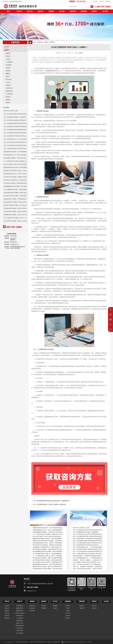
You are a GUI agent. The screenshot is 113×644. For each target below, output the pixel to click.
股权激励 (8, 100)
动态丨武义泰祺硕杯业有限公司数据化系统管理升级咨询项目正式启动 (16, 130)
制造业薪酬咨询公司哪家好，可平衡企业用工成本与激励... (48, 532)
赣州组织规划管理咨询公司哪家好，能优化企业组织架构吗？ (16, 193)
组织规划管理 (9, 91)
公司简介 (7, 606)
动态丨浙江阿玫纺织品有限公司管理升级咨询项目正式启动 (16, 114)
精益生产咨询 (20, 623)
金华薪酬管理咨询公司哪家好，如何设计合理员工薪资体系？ (16, 215)
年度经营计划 (9, 88)
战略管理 (8, 53)
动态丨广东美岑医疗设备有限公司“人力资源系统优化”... (87, 564)
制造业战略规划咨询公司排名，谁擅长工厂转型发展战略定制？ (16, 174)
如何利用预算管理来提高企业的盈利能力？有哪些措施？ (53, 501)
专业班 (68, 608)
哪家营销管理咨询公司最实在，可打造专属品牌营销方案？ (16, 152)
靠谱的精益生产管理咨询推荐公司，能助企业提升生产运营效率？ (16, 180)
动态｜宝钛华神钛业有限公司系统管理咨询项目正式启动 (16, 142)
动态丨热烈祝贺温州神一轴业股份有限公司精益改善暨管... (88, 539)
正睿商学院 (73, 11)
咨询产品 (30, 11)
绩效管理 (8, 68)
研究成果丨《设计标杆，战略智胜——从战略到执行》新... (88, 560)
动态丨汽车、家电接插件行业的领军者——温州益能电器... (88, 567)
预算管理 (8, 97)
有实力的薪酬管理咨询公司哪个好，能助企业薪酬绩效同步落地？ (16, 190)
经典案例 (44, 608)
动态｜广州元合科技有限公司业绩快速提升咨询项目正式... (88, 551)
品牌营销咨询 (20, 621)
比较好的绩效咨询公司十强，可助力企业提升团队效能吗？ (16, 155)
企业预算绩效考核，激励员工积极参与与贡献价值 (51, 504)
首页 (34, 42)
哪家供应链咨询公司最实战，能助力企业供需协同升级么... (48, 567)
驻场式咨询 (32, 606)
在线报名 (68, 618)
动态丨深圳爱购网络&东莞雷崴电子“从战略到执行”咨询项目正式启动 (16, 117)
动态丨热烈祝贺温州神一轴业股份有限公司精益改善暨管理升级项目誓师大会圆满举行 (16, 127)
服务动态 (44, 606)
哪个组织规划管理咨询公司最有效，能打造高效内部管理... (48, 560)
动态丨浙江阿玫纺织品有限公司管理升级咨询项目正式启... (88, 530)
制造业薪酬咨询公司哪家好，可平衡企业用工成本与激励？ (16, 158)
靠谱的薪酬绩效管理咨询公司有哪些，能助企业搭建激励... (48, 551)
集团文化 (7, 608)
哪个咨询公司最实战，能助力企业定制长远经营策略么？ (16, 164)
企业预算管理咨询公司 (51, 71)
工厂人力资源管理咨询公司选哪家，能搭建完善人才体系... (48, 534)
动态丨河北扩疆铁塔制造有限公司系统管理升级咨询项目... (88, 536)
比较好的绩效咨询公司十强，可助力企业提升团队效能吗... (48, 530)
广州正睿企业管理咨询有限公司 (22, 642)
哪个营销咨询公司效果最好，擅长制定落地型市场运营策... (48, 549)
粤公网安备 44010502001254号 (69, 642)
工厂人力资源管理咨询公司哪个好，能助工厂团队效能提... (48, 556)
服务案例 (51, 11)
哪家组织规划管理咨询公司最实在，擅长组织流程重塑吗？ (16, 167)
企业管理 (8, 59)
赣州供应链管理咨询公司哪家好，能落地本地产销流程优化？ (16, 202)
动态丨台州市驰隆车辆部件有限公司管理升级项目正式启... (88, 543)
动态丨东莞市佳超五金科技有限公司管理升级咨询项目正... (88, 534)
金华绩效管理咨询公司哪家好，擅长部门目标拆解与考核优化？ (16, 212)
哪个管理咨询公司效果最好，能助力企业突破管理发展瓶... (48, 558)
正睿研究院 (84, 11)
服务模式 (41, 11)
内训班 (68, 611)
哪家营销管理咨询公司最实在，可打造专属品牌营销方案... (48, 528)
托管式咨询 (32, 608)
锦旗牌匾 (55, 606)
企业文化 (8, 82)
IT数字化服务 (20, 631)
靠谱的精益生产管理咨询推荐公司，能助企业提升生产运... (48, 547)
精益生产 (8, 77)
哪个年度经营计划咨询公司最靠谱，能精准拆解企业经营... (48, 562)
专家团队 (7, 611)
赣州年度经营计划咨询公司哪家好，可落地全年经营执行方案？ (16, 196)
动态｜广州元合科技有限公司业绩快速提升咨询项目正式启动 (16, 145)
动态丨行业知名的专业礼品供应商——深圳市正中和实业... (88, 569)
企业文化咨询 (20, 633)
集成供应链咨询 (20, 626)
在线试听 (68, 616)
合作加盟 (95, 1)
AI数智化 (8, 103)
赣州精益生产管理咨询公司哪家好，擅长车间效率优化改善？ (16, 205)
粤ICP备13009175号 (82, 642)
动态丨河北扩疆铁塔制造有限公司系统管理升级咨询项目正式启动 (16, 123)
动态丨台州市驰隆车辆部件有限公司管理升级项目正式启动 (16, 133)
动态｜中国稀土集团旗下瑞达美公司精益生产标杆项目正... (88, 554)
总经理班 (68, 606)
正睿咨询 (81, 53)
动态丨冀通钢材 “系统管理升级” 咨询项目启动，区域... (87, 562)
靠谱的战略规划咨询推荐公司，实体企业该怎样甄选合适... (48, 564)
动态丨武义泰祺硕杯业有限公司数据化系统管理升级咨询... (88, 541)
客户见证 (62, 11)
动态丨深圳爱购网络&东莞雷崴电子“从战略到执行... (86, 532)
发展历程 (7, 616)
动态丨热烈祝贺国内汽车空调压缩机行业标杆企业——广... (88, 545)
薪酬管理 (8, 74)
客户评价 (68, 613)
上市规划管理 (9, 94)
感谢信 (55, 608)
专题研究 (15, 51)
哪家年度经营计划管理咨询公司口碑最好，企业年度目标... (48, 541)
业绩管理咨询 (20, 606)
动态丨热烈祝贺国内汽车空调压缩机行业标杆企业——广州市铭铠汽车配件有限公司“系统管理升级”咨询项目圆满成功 (16, 136)
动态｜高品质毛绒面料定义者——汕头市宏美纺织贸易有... (88, 547)
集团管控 (8, 56)
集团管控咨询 (20, 611)
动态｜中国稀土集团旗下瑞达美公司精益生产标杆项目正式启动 (16, 149)
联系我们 (108, 1)
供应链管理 (9, 65)
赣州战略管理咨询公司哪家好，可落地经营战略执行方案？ (16, 199)
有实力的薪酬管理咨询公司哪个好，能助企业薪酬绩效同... (48, 554)
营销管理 (8, 71)
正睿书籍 (15, 47)
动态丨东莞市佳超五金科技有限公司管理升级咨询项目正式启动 (16, 120)
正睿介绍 (7, 601)
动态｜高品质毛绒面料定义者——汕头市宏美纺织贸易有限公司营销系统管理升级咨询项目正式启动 (16, 139)
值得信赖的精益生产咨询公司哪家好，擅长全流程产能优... (48, 569)
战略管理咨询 (20, 608)
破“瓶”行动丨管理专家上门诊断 (11, 111)
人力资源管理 (9, 62)
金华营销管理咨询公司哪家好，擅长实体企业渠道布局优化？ (16, 208)
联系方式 (94, 606)
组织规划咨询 (20, 616)
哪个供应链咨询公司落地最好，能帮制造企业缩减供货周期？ (16, 177)
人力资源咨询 (20, 618)
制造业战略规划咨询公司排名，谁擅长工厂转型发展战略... (48, 543)
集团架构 (7, 618)
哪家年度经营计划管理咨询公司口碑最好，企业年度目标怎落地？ (16, 171)
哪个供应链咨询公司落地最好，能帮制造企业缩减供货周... (48, 545)
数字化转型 (9, 79)
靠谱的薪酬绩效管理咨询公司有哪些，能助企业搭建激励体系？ (16, 186)
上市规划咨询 (20, 628)
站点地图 (90, 642)
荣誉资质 (7, 613)
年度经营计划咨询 (20, 613)
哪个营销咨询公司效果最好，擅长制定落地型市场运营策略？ (16, 183)
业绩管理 (8, 85)
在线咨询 (102, 1)
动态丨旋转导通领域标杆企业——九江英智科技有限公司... (88, 558)
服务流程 (32, 611)
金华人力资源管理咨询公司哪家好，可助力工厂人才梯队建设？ (16, 218)
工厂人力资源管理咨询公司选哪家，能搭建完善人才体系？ (16, 161)
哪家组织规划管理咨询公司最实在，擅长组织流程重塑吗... (48, 539)
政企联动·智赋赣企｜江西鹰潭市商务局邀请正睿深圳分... (88, 556)
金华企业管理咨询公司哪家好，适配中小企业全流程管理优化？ (16, 221)
